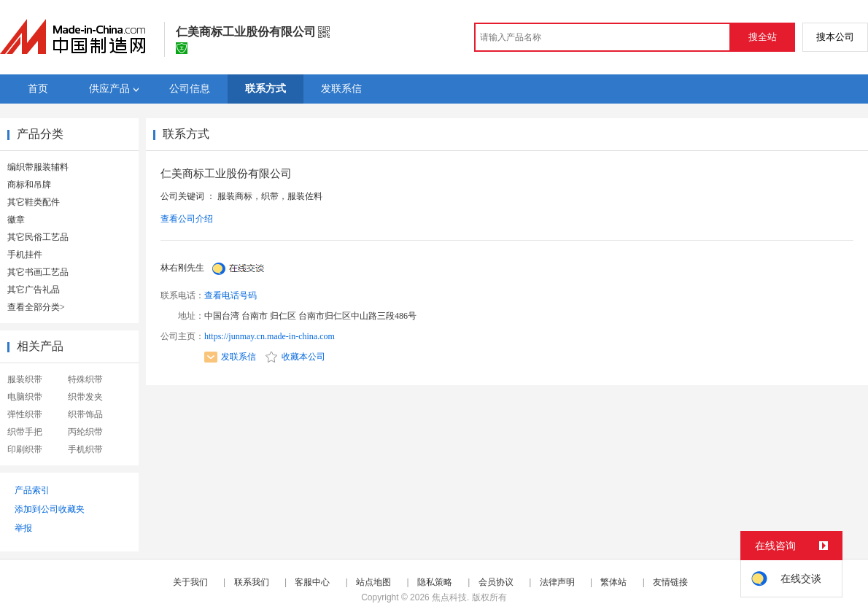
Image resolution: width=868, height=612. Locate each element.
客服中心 (312, 582)
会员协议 (496, 582)
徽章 (16, 220)
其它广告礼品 (34, 290)
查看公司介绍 (187, 219)
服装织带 (25, 379)
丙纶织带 (85, 432)
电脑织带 (25, 397)
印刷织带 (25, 449)
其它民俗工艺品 (38, 237)
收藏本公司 (295, 357)
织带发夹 (85, 397)
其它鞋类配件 (34, 202)
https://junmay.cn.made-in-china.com (270, 336)
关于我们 (190, 582)
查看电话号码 (230, 295)
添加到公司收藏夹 (50, 509)
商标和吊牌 (29, 185)
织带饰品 (85, 414)
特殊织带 (85, 379)
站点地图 (373, 582)
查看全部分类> (36, 307)
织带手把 (25, 432)
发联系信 (230, 357)
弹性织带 (25, 414)
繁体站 (613, 582)
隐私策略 (435, 582)
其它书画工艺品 (38, 272)
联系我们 (252, 582)
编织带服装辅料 (38, 167)
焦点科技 (449, 597)
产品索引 (32, 490)
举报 (23, 528)
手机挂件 (25, 255)
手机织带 (85, 449)
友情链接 (670, 582)
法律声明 (557, 582)
